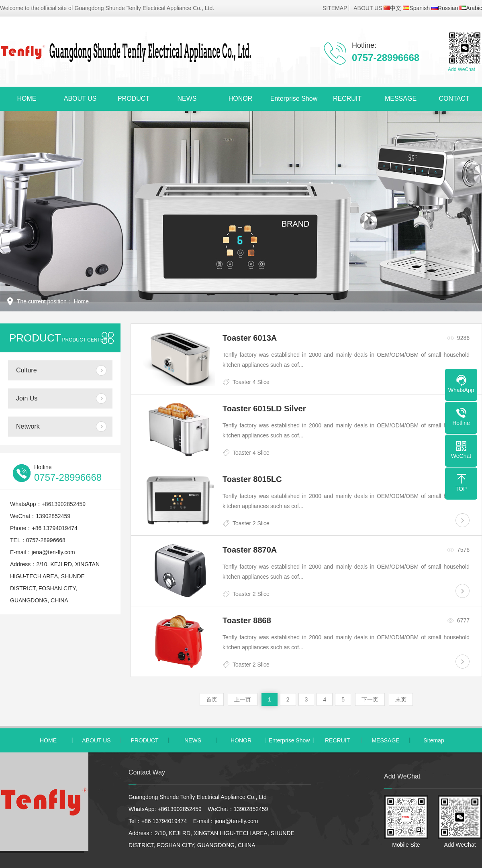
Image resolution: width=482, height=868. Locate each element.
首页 (212, 699)
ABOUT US (368, 8)
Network (28, 426)
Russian (445, 8)
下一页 (370, 699)
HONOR (241, 99)
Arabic (471, 8)
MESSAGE (401, 99)
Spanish (416, 8)
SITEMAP (335, 8)
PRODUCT (134, 99)
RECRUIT (347, 99)
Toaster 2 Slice (251, 523)
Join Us (27, 398)
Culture (27, 370)
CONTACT (454, 99)
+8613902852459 (64, 504)
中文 (392, 8)
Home (81, 301)
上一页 (243, 699)
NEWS (187, 99)
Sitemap (434, 740)
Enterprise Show (294, 99)
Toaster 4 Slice (251, 382)
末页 (401, 699)
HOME (27, 99)
